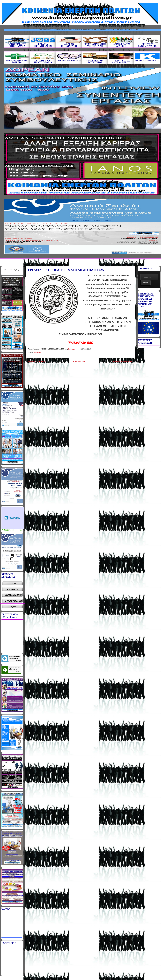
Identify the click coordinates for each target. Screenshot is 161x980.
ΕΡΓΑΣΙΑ (38, 352)
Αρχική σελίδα (79, 361)
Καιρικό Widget (13, 518)
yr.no (22, 530)
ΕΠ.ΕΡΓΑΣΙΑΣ (14, 589)
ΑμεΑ (14, 607)
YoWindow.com (8, 530)
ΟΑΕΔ (14, 584)
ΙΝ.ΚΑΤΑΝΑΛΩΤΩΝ (14, 595)
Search (145, 283)
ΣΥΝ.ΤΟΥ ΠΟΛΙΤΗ (14, 601)
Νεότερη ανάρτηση (36, 361)
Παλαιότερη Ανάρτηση (123, 361)
